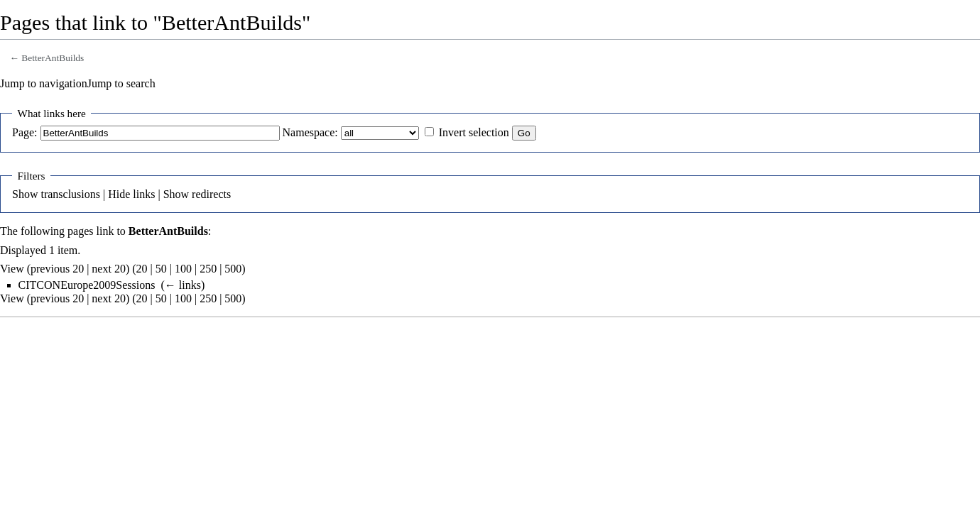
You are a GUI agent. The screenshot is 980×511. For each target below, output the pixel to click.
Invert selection (474, 132)
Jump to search (121, 83)
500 (233, 269)
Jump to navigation (44, 83)
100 (183, 269)
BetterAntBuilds (53, 58)
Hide (119, 194)
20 (142, 269)
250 (208, 269)
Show (25, 194)
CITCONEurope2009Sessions (87, 285)
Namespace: (310, 132)
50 (161, 269)
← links (183, 285)
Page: (25, 132)
